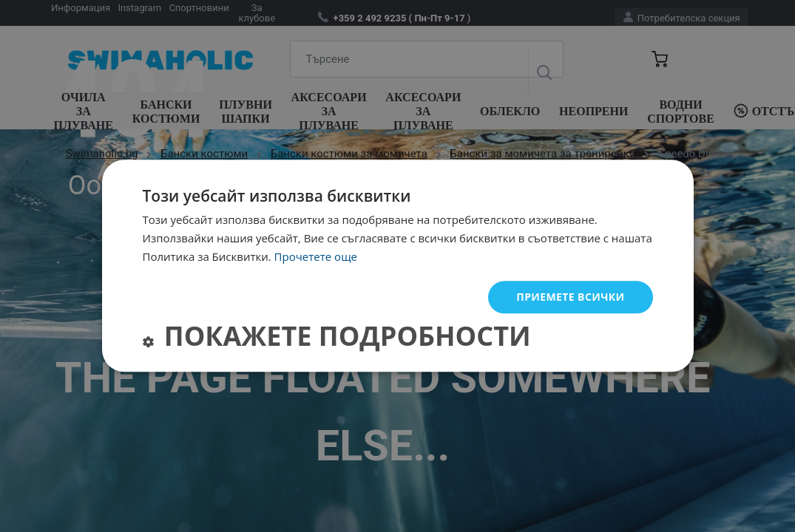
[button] (337, 340)
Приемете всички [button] (570, 297)
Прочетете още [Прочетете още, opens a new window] (316, 256)
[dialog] (398, 266)
